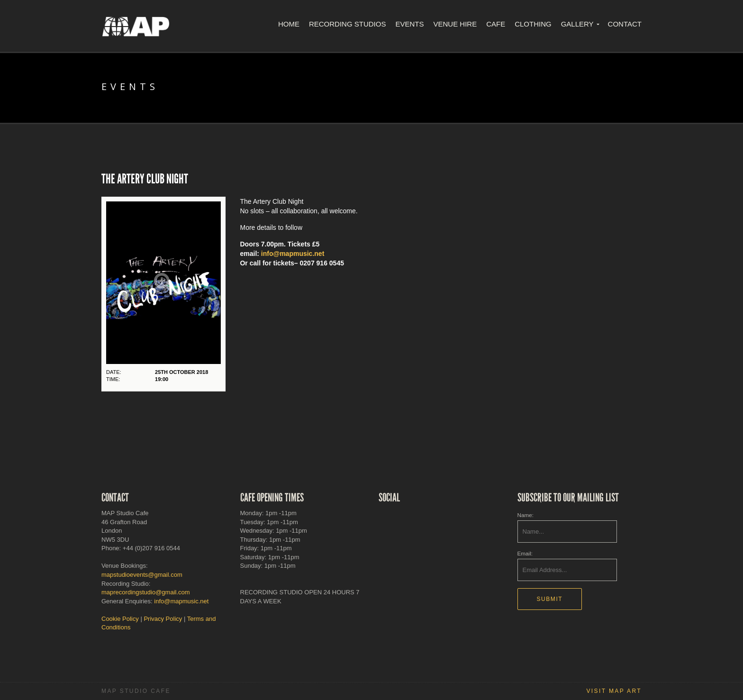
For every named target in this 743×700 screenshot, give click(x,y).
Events (409, 24)
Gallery (577, 24)
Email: (525, 553)
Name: (526, 515)
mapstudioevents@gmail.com (142, 575)
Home (289, 24)
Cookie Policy (120, 619)
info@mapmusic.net (293, 254)
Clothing (533, 24)
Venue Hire (455, 24)
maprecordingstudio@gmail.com (146, 592)
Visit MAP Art (614, 691)
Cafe (496, 24)
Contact (625, 24)
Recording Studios (348, 24)
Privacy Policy (163, 619)
